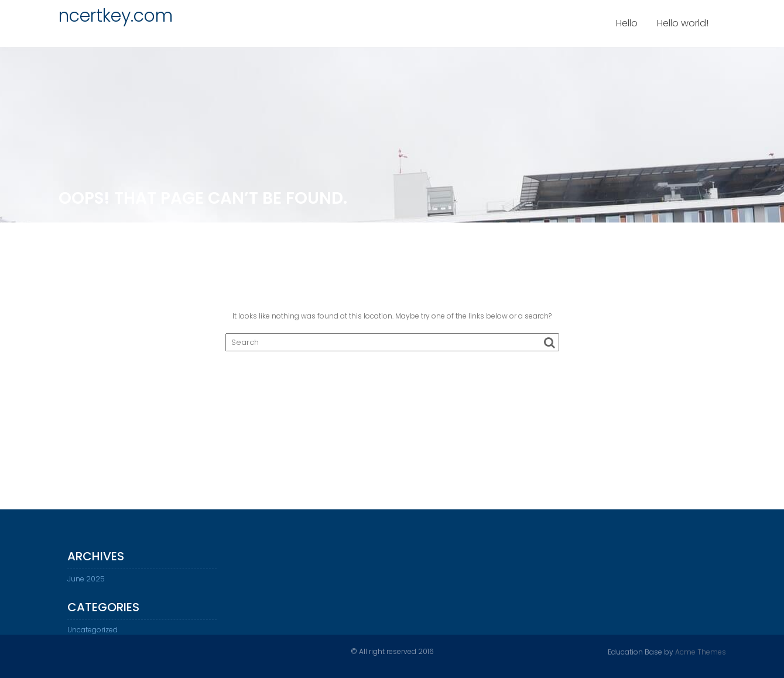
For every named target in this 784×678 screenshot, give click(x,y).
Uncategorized (93, 634)
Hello (627, 23)
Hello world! (683, 23)
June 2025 (86, 583)
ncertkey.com (116, 16)
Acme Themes (701, 651)
